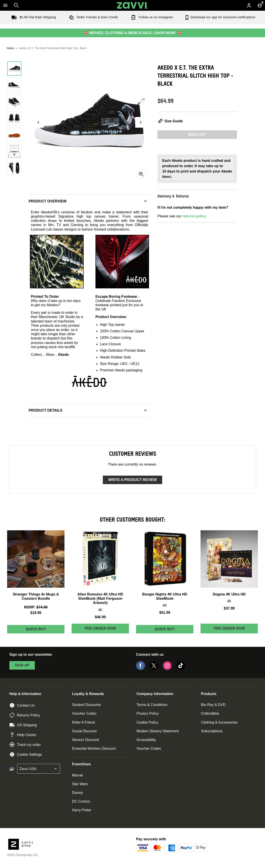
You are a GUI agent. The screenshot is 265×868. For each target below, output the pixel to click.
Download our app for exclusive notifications (220, 17)
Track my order (25, 745)
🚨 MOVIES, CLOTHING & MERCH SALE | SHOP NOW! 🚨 (132, 33)
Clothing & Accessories (219, 722)
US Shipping (23, 725)
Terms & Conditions (152, 705)
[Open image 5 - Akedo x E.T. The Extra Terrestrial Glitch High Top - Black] (14, 135)
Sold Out (197, 134)
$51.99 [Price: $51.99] (165, 613)
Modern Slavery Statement (158, 731)
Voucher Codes (84, 713)
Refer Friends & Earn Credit (92, 17)
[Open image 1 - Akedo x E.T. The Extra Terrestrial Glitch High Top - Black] (14, 69)
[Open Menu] (5, 5)
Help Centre (23, 735)
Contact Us (22, 705)
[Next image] (141, 122)
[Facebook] (141, 669)
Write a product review (132, 480)
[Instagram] (167, 669)
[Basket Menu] (260, 5)
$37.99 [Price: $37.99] (229, 608)
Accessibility (146, 740)
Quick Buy (45, 630)
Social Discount (84, 731)
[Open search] (16, 5)
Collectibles (210, 713)
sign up (22, 665)
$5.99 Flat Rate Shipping (33, 17)
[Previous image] (38, 122)
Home (10, 48)
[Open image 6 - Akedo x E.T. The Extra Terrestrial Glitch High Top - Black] (14, 151)
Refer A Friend (83, 722)
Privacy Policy (148, 713)
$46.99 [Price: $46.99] (100, 617)
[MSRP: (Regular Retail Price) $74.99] (36, 607)
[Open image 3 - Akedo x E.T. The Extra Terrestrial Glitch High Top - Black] (14, 102)
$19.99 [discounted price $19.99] (36, 613)
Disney (78, 793)
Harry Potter (82, 810)
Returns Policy (25, 715)
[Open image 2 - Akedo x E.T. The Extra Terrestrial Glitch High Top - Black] (14, 85)
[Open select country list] (39, 769)
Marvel (77, 775)
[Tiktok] (181, 669)
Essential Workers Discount (94, 748)
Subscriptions (212, 731)
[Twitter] (154, 669)
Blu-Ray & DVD (213, 705)
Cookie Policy (147, 722)
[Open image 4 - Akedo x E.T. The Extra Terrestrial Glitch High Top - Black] (14, 118)
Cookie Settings (26, 754)
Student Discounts (87, 705)
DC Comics (81, 801)
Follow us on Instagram (151, 17)
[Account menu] (249, 5)
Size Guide (170, 121)
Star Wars (80, 784)
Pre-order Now (100, 628)
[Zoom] (141, 174)
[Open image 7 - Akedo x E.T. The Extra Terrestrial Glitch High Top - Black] (14, 168)
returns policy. (195, 216)
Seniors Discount (86, 740)
